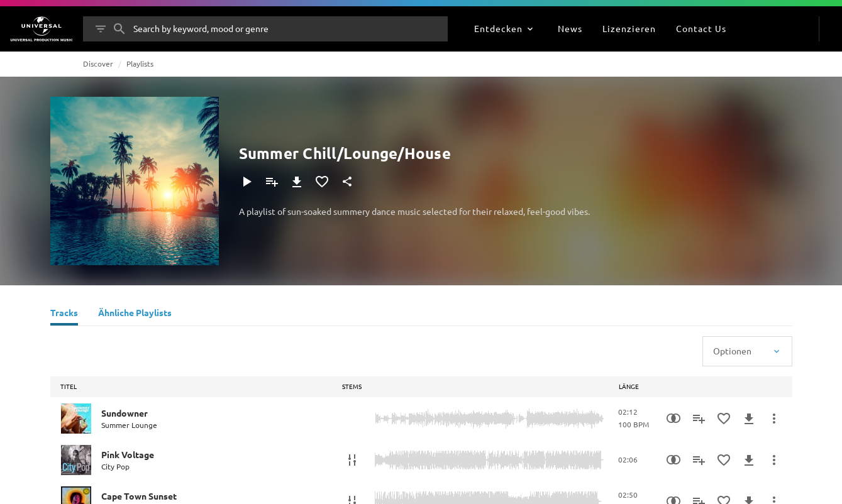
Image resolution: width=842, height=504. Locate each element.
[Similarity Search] (673, 419)
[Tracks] (64, 314)
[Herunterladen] (297, 182)
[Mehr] (774, 419)
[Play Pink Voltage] (76, 460)
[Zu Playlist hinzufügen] (272, 182)
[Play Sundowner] (76, 419)
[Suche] (119, 29)
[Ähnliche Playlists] (135, 314)
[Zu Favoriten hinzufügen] (322, 182)
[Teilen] (347, 182)
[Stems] (352, 460)
